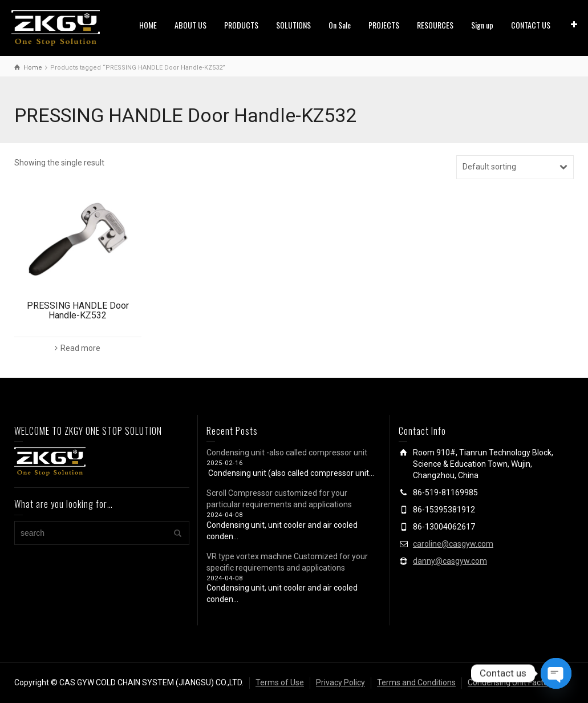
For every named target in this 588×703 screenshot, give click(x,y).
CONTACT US (531, 25)
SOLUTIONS (293, 25)
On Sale (340, 25)
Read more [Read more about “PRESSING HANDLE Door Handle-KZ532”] (80, 348)
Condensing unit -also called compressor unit (287, 452)
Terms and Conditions (416, 682)
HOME (148, 25)
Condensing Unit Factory (511, 682)
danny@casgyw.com (450, 561)
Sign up (482, 25)
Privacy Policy (340, 682)
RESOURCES (435, 25)
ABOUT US (190, 25)
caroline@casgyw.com (453, 544)
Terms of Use (280, 682)
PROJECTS (384, 25)
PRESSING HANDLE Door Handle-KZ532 (78, 311)
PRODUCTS (241, 25)
